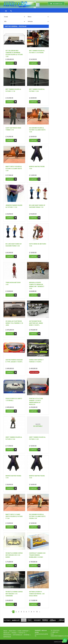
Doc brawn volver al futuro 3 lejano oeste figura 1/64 (37, 516)
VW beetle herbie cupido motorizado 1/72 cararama (14, 594)
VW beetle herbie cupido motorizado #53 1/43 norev (14, 555)
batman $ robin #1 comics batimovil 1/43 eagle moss (37, 594)
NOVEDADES (8, 635)
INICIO (6, 631)
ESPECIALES (7, 637)
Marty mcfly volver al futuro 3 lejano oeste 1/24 (14, 168)
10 (37, 612)
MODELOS (7, 633)
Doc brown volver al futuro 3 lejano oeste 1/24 (37, 130)
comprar (12, 63)
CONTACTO (22, 633)
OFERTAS (27, 635)
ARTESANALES (18, 635)
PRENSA (15, 633)
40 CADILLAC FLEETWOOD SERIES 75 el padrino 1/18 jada (14, 323)
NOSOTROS (13, 631)
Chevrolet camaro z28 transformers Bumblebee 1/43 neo (37, 555)
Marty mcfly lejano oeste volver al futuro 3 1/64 (14, 516)
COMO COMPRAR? (24, 631)
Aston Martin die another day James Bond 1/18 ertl (36, 323)
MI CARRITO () (56, 4)
